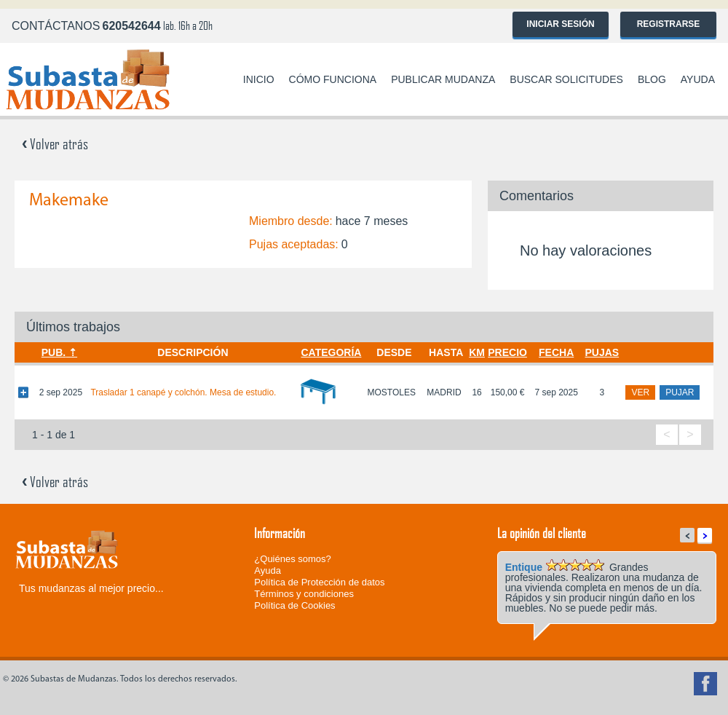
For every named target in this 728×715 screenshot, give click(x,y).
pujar (680, 392)
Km (477, 352)
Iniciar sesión (560, 24)
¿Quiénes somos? (293, 559)
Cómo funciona (333, 79)
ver (640, 392)
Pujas (602, 352)
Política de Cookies (294, 605)
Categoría (331, 352)
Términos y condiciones (304, 594)
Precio (507, 352)
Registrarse (669, 24)
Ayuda (698, 79)
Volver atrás (55, 143)
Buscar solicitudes (566, 79)
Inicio (259, 79)
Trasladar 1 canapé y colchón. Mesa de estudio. (183, 392)
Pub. (54, 352)
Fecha (556, 352)
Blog (652, 79)
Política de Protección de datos (319, 582)
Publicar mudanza (443, 79)
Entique (524, 567)
